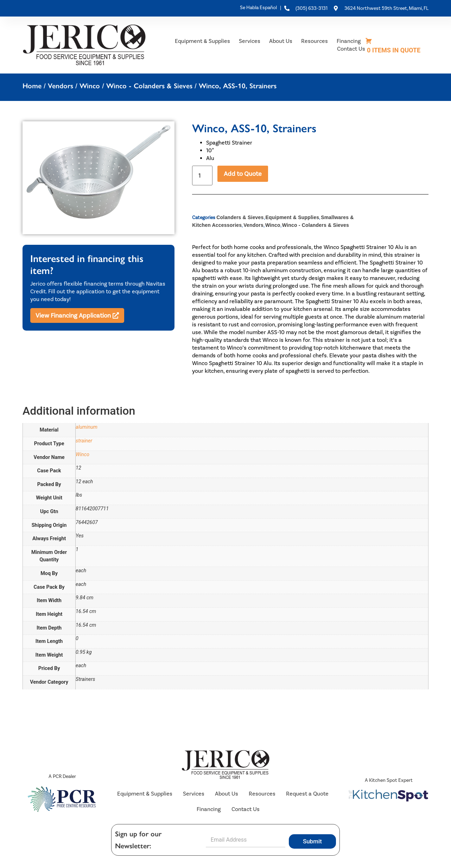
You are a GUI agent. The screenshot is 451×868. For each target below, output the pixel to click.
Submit (312, 842)
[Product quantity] (202, 175)
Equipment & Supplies (202, 41)
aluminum (87, 427)
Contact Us (351, 49)
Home (32, 86)
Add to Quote (243, 174)
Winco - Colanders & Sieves (149, 86)
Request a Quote (307, 794)
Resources (315, 41)
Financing (349, 41)
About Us (281, 41)
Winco (90, 86)
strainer (84, 441)
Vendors (61, 86)
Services (250, 41)
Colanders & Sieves (240, 217)
